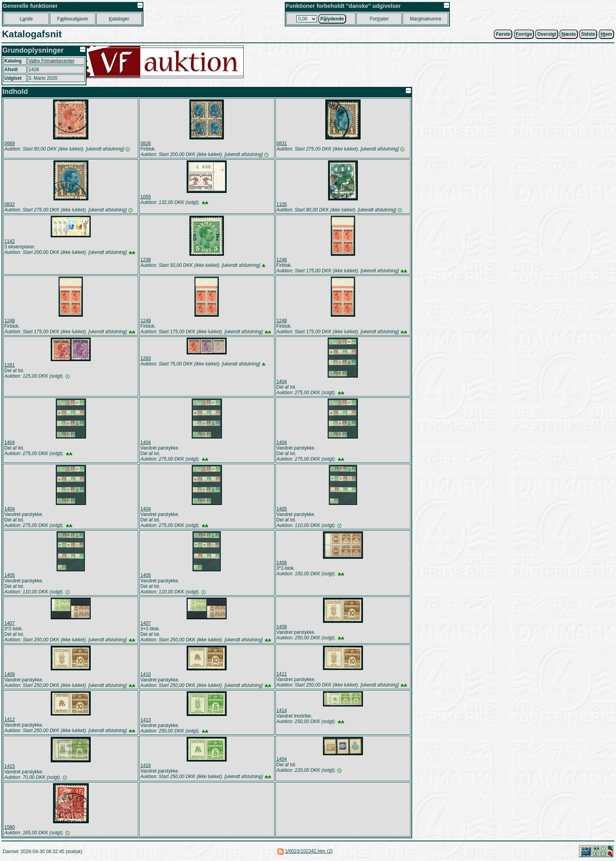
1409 (10, 674)
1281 (10, 365)
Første (503, 34)
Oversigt (547, 34)
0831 (282, 143)
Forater (379, 19)
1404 (282, 382)
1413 (146, 720)
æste (569, 34)
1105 (282, 204)
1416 (146, 766)
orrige (524, 34)
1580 (10, 827)
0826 (146, 143)
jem (606, 34)
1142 (10, 241)
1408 (282, 627)
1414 (282, 710)
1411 (282, 674)
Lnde (26, 19)
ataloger (119, 19)
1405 (282, 509)
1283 (146, 358)
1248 (282, 260)
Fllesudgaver (72, 19)
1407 (10, 623)
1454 (282, 759)
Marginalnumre (425, 19)
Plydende (332, 19)
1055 (146, 197)
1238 (146, 260)
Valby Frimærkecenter (52, 61)
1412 (10, 720)
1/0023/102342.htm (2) (309, 851)
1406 (282, 563)
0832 (10, 204)
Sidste (588, 34)
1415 (10, 766)
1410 (146, 674)
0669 (10, 143)
